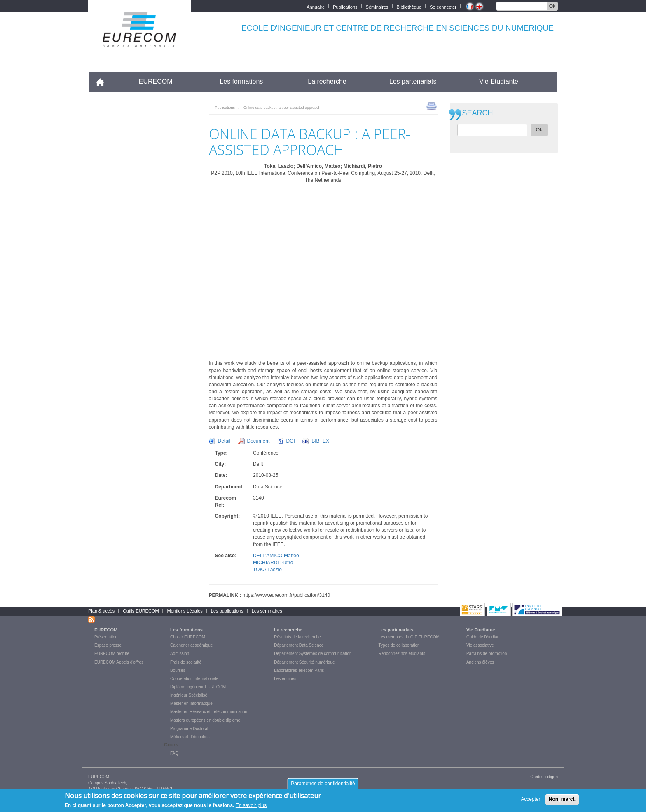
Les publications (227, 611)
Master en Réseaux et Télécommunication (209, 712)
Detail (224, 441)
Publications (345, 6)
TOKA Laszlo (267, 570)
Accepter (530, 801)
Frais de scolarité (186, 662)
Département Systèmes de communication (313, 654)
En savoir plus (251, 807)
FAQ (174, 753)
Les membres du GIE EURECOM (409, 637)
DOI (291, 441)
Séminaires (377, 6)
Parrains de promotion (487, 654)
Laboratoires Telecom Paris (299, 670)
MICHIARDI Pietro (273, 563)
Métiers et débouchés (190, 737)
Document (259, 441)
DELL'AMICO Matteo (276, 556)
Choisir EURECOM (188, 637)
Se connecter (443, 6)
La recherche (327, 81)
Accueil (104, 81)
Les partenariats (413, 81)
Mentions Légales (185, 611)
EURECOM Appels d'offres (119, 662)
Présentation (106, 637)
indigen (551, 777)
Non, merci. (562, 801)
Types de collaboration (399, 645)
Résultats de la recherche (297, 637)
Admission (180, 654)
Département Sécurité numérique (304, 662)
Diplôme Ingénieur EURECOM (198, 687)
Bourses (178, 670)
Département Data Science (299, 645)
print (432, 106)
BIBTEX (320, 441)
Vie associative (480, 645)
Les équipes (285, 679)
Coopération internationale (194, 679)
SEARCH (478, 113)
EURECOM (156, 81)
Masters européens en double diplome (205, 720)
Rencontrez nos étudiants (402, 654)
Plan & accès (101, 611)
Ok (552, 6)
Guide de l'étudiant (483, 637)
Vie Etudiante (499, 81)
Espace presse (108, 645)
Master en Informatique (191, 703)
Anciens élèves (480, 662)
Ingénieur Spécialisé (189, 695)
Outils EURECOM (141, 611)
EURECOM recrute (112, 654)
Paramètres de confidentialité (323, 786)
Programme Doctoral (189, 729)
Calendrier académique (191, 645)
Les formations (241, 81)
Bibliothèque (409, 6)
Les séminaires (267, 611)
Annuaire (316, 6)
